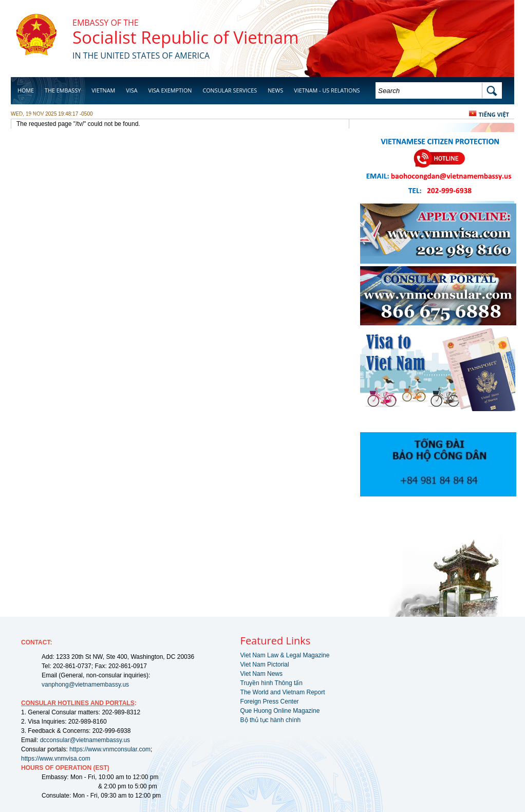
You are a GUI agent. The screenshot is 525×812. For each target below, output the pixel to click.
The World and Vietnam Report (283, 692)
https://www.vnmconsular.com (110, 749)
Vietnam (103, 90)
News (275, 90)
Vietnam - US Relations (327, 90)
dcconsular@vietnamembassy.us (85, 740)
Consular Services (230, 90)
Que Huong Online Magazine (280, 711)
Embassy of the (106, 23)
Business (30, 116)
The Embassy (63, 90)
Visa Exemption (170, 90)
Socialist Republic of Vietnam (186, 37)
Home (26, 90)
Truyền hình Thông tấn (271, 683)
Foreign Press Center (270, 702)
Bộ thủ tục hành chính (271, 720)
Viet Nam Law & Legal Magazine (285, 655)
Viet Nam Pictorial (265, 665)
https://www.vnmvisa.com (56, 759)
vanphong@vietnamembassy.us (85, 685)
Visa (132, 90)
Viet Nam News (261, 674)
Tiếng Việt (494, 114)
